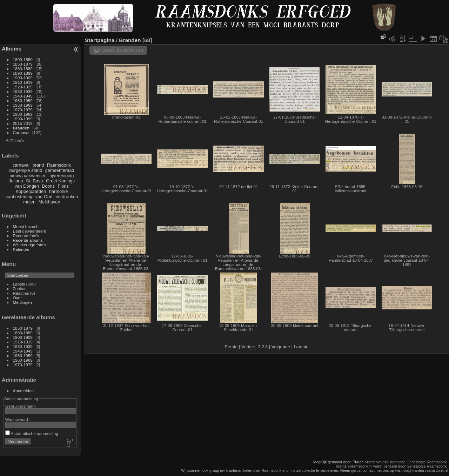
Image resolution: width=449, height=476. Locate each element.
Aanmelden (24, 391)
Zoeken (20, 289)
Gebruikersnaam (21, 406)
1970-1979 (23, 110)
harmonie (58, 191)
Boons (48, 186)
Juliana (16, 181)
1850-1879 (23, 64)
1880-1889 (23, 69)
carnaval (21, 165)
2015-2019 (23, 123)
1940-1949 (23, 96)
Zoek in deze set (123, 50)
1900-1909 (23, 78)
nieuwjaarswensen (28, 176)
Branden (21, 128)
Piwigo (358, 462)
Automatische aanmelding (32, 433)
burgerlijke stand (26, 170)
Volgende (281, 347)
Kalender (21, 249)
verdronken (67, 197)
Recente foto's (26, 236)
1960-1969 (23, 105)
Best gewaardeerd (30, 231)
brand (38, 165)
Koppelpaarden (31, 191)
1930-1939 (23, 91)
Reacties (21, 293)
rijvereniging (62, 176)
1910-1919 (23, 82)
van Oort (44, 197)
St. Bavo (34, 181)
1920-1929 (23, 87)
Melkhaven (49, 202)
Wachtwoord (17, 419)
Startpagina (100, 40)
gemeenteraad (60, 170)
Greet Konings (60, 181)
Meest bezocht (26, 226)
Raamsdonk (59, 165)
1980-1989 (23, 114)
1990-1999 (23, 119)
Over (18, 298)
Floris (63, 186)
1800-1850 (23, 59)
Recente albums (28, 240)
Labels (19, 284)
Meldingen (22, 302)
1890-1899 (23, 73)
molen (29, 202)
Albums (12, 49)
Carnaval (21, 132)
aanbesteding (19, 197)
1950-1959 (23, 100)
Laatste (301, 347)
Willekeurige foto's (30, 245)
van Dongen (27, 186)
